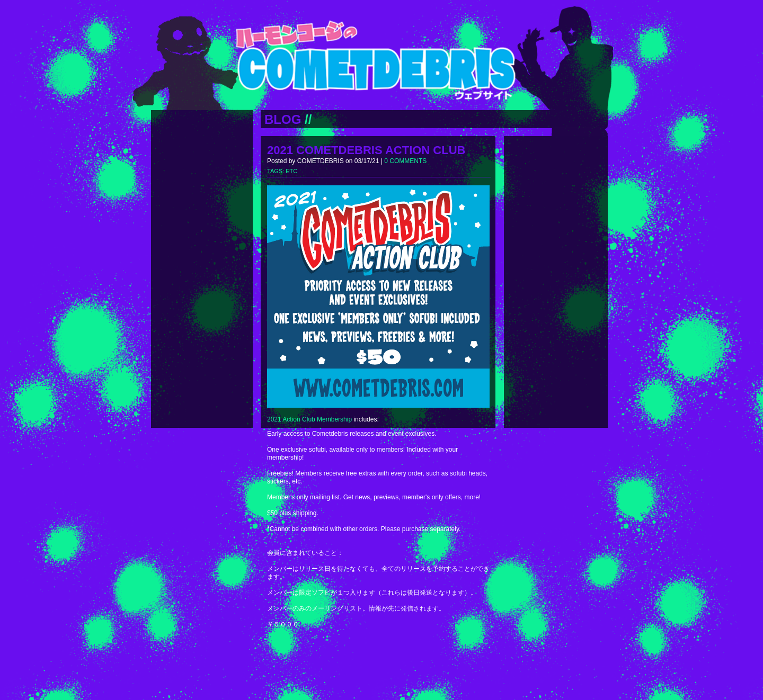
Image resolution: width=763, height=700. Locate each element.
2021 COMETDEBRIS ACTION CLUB (366, 150)
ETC (291, 171)
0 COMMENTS (405, 161)
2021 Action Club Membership (309, 419)
